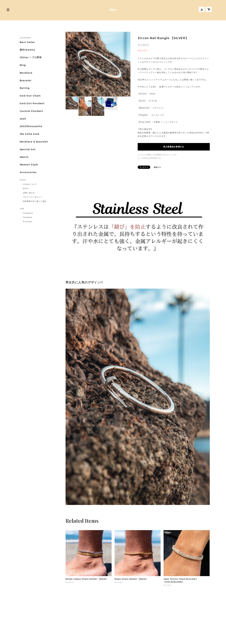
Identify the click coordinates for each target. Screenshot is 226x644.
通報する (157, 167)
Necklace (26, 73)
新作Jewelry (27, 50)
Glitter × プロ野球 (31, 58)
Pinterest (28, 222)
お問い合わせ (29, 193)
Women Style (29, 165)
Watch (24, 157)
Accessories (28, 172)
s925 (23, 119)
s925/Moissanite (31, 126)
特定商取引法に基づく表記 (35, 201)
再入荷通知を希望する (174, 147)
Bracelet (26, 81)
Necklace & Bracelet (34, 142)
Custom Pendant (31, 111)
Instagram (28, 213)
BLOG (26, 188)
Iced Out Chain (30, 96)
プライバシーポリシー (33, 197)
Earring (25, 88)
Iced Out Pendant (32, 103)
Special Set (28, 149)
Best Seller (27, 42)
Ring (23, 65)
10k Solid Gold (29, 134)
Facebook (28, 217)
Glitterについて (30, 184)
